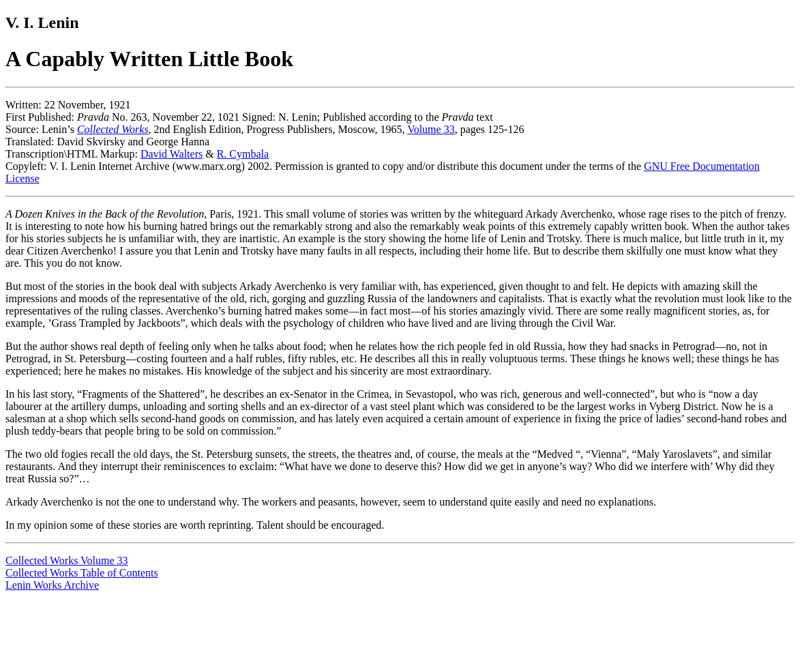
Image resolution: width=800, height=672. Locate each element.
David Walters (172, 154)
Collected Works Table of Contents (82, 573)
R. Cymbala (243, 154)
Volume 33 (431, 129)
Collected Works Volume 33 (67, 560)
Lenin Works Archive (52, 585)
